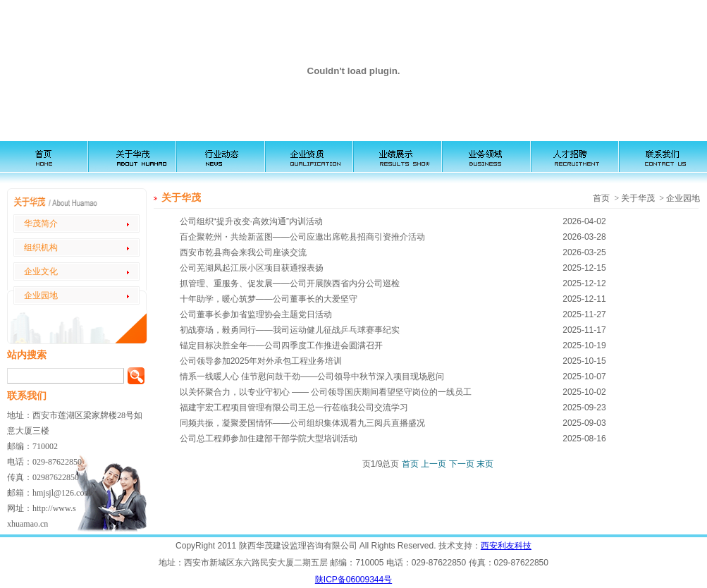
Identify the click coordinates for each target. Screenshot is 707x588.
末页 (485, 464)
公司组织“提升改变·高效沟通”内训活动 (251, 221)
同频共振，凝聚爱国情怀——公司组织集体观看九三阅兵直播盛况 (302, 423)
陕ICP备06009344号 (353, 580)
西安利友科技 (506, 546)
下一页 (462, 464)
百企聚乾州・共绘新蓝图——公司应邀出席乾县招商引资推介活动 (302, 237)
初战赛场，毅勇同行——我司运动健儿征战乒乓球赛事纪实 (290, 330)
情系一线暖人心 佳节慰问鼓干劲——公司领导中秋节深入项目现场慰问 (312, 376)
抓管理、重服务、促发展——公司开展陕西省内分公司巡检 (290, 283)
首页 (410, 464)
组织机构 (41, 247)
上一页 (434, 464)
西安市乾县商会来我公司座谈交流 (243, 252)
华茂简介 (41, 223)
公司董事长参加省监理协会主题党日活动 (256, 314)
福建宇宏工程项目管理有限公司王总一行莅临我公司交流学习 (294, 408)
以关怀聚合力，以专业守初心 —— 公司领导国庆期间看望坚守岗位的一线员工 (326, 392)
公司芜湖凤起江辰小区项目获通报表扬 (252, 268)
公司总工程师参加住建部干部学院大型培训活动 (269, 439)
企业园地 (41, 295)
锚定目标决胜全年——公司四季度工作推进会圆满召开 (281, 345)
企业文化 (41, 271)
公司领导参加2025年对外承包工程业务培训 (261, 361)
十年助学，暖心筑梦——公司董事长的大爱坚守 (269, 299)
